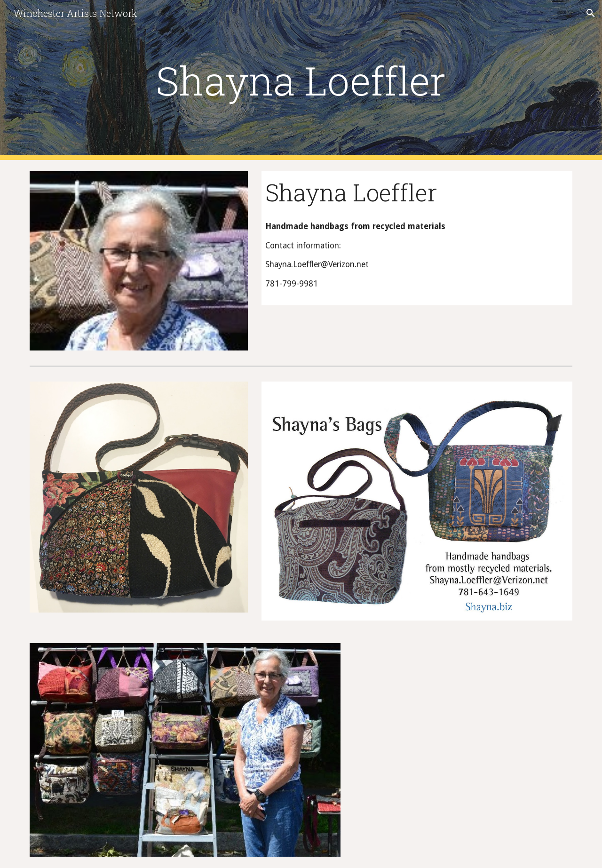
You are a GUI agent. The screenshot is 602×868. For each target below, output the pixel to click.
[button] (591, 13)
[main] (301, 80)
